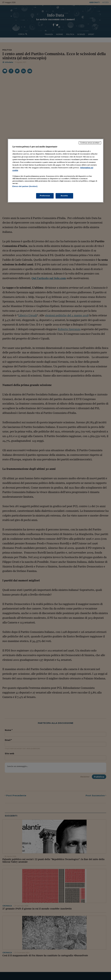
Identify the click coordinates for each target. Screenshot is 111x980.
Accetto (64, 196)
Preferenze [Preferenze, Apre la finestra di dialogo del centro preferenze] (45, 196)
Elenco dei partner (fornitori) (25, 186)
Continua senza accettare (90, 143)
